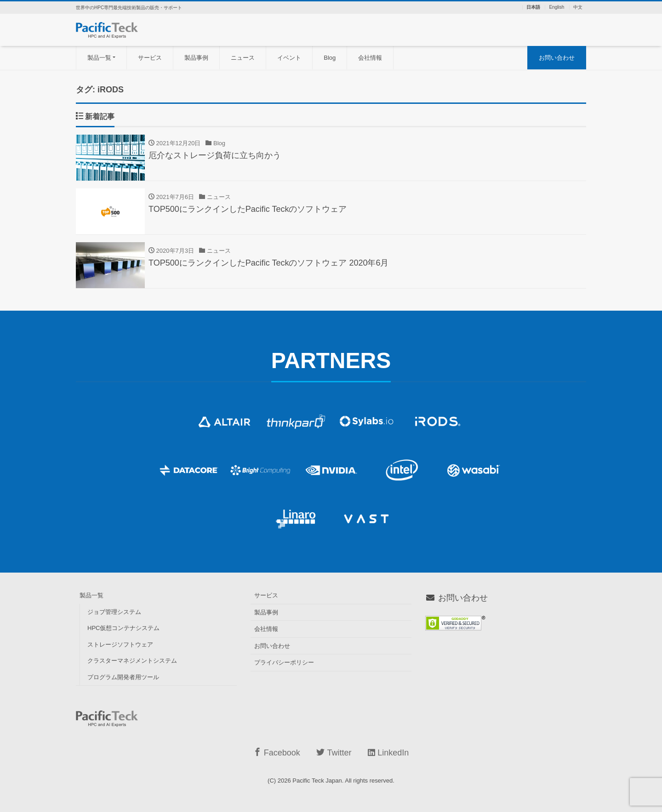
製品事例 (196, 58)
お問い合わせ (557, 58)
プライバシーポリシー (284, 662)
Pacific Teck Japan (317, 781)
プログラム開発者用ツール (123, 677)
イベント (289, 58)
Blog (330, 58)
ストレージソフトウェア (120, 644)
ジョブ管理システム (114, 612)
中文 (578, 7)
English (556, 7)
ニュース (243, 58)
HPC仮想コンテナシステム (123, 628)
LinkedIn (388, 753)
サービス (150, 58)
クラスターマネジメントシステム (132, 661)
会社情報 (370, 58)
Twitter (334, 752)
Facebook (277, 752)
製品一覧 (99, 58)
